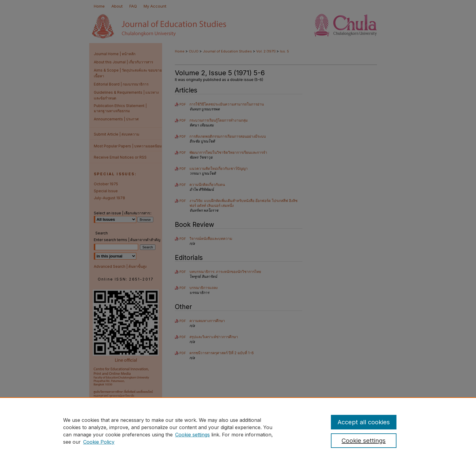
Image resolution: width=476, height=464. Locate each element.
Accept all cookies (364, 422)
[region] (238, 431)
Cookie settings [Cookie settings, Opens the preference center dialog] (364, 441)
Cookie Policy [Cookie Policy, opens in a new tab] (99, 442)
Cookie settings (192, 435)
